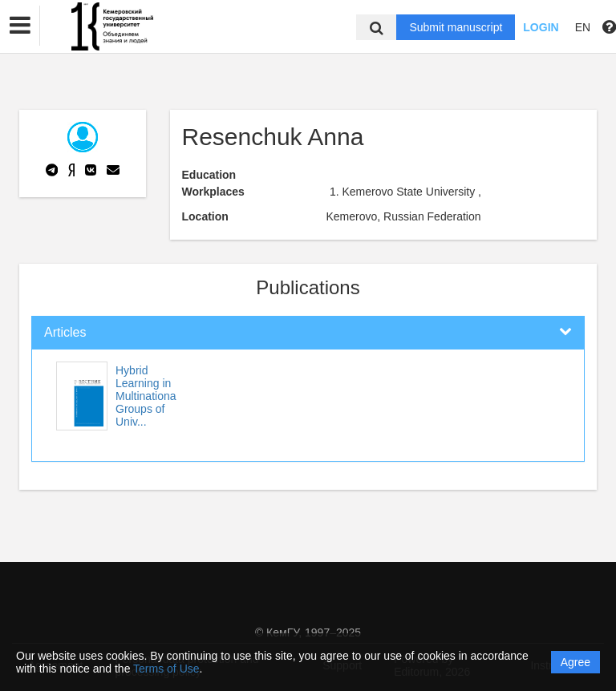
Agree (575, 662)
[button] (20, 26)
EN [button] (583, 27)
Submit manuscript (456, 27)
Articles (65, 332)
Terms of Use (166, 669)
